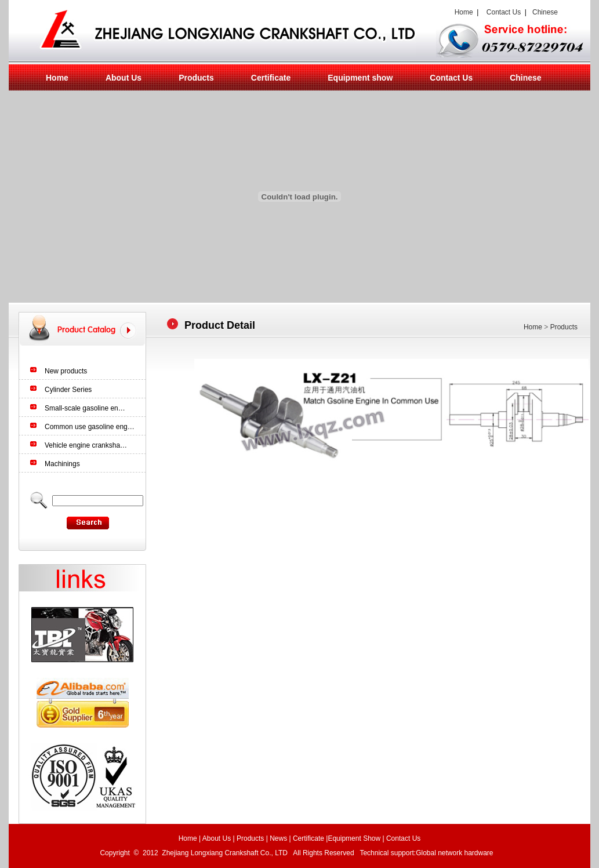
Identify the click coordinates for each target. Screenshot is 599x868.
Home (462, 12)
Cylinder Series (68, 390)
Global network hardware (455, 853)
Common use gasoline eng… (90, 427)
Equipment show (360, 78)
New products (66, 371)
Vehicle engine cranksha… (86, 445)
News (278, 838)
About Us (124, 78)
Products (196, 78)
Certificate (271, 78)
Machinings (62, 464)
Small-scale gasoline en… (85, 408)
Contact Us (504, 12)
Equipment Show (354, 838)
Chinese (545, 12)
